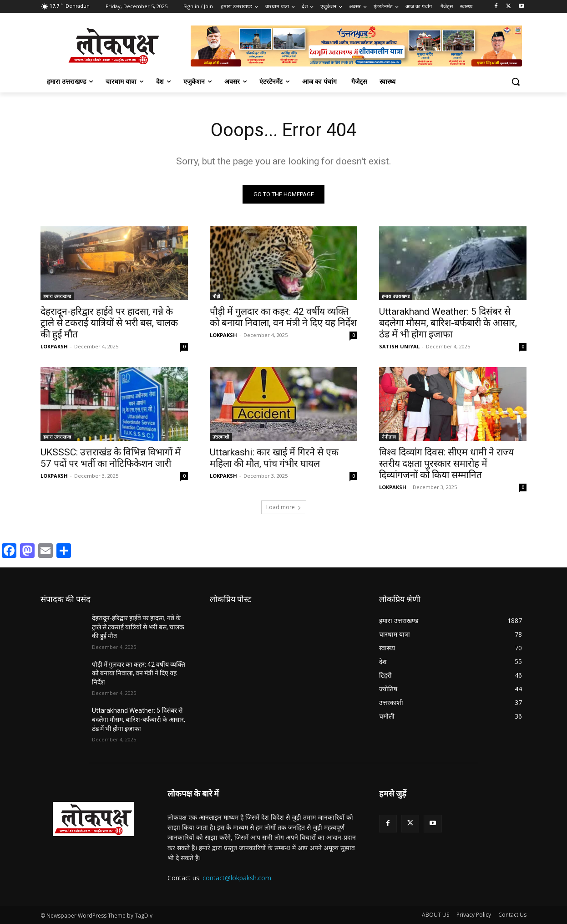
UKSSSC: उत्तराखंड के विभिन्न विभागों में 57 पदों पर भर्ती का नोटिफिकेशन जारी (111, 458)
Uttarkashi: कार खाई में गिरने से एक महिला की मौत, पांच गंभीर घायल (274, 458)
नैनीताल (389, 437)
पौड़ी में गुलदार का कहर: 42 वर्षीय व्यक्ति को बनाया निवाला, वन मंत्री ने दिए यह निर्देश (283, 317)
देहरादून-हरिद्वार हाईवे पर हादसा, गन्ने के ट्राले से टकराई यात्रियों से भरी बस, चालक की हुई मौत (109, 323)
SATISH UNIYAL (399, 346)
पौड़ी (216, 296)
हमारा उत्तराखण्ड (57, 296)
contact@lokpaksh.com (237, 878)
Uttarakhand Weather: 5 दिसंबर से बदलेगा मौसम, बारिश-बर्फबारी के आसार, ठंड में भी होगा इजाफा (448, 323)
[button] (516, 82)
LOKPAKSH (54, 346)
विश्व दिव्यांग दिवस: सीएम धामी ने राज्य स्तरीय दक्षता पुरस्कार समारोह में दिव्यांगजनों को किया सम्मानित (446, 464)
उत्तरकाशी (221, 437)
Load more (284, 507)
